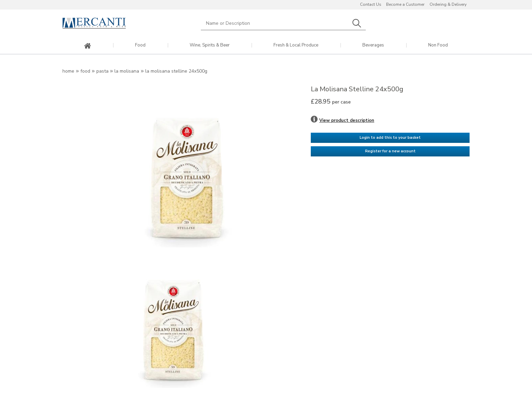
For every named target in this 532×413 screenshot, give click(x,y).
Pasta (102, 71)
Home (68, 71)
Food (140, 45)
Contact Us (371, 4)
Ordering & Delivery (448, 4)
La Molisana (127, 71)
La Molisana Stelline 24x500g (176, 71)
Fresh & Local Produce (296, 45)
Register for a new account (390, 151)
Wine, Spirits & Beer (210, 45)
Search (357, 23)
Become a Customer (405, 4)
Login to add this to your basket (390, 138)
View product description (347, 120)
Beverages (373, 45)
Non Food (438, 45)
